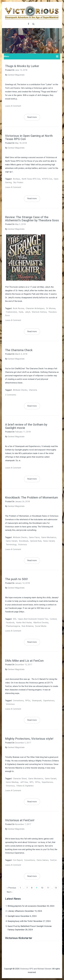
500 (15, 619)
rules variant (49, 541)
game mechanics (49, 537)
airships (16, 179)
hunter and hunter (24, 623)
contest (53, 619)
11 (48, 888)
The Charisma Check (19, 350)
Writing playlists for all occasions (22, 906)
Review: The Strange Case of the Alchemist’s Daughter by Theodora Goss (32, 219)
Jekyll (28, 312)
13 (56, 888)
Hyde (21, 312)
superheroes (49, 701)
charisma (33, 390)
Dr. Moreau (51, 308)
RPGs (28, 701)
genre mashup (12, 782)
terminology (11, 545)
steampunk (37, 701)
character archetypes (35, 308)
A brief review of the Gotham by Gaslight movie (26, 426)
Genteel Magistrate (16, 75)
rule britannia (27, 626)
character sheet (20, 779)
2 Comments (11, 395)
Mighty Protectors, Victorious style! (29, 739)
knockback (24, 541)
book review (18, 308)
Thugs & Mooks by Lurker (22, 66)
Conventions (18, 701)
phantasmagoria (13, 626)
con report (18, 860)
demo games (43, 860)
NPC (32, 782)
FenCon (53, 860)
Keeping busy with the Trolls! (20, 921)
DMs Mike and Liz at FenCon (24, 661)
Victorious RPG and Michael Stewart (36, 969)
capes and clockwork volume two (33, 619)
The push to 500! (16, 579)
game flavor (34, 537)
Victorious (22, 545)
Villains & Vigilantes (25, 786)
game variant (12, 541)
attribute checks (20, 390)
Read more (32, 117)
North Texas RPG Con (31, 179)
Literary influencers (16, 911)
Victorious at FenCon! (20, 820)
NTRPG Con (47, 179)
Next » (10, 892)
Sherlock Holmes (39, 312)
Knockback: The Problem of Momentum (32, 498)
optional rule (36, 541)
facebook (10, 623)
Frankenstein (11, 312)
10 (42, 888)
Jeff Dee (24, 782)
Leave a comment (13, 106)
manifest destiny (41, 623)
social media (41, 626)
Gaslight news (14, 916)
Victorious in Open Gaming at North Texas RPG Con (29, 137)
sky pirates (18, 182)
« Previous (11, 888)
